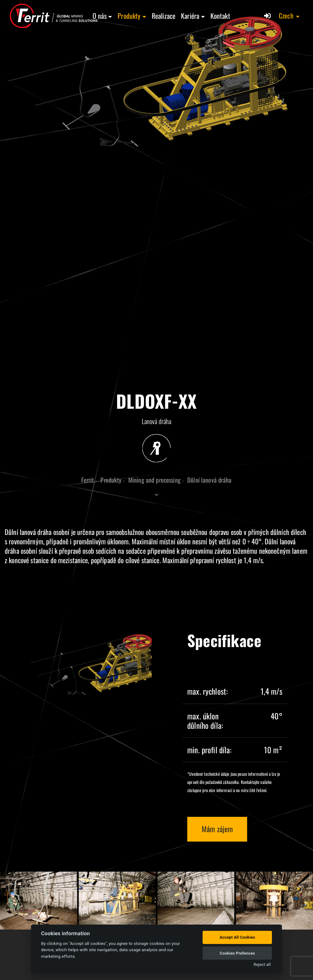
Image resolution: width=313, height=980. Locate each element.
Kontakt (220, 16)
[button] (289, 16)
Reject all (262, 964)
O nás (100, 16)
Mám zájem (217, 829)
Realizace (164, 16)
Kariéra (190, 16)
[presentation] (8, 904)
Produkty (129, 16)
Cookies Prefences (237, 953)
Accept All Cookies (237, 937)
